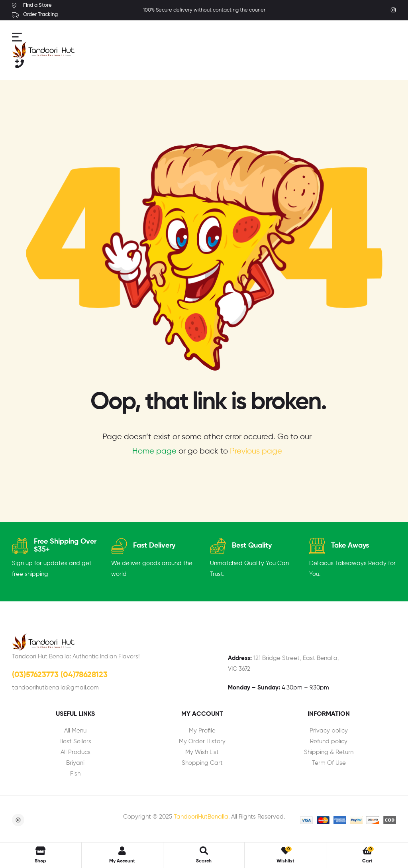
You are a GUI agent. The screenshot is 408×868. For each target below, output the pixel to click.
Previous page (256, 451)
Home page (154, 451)
